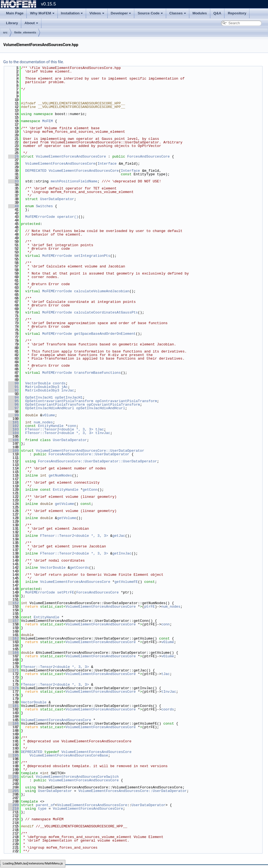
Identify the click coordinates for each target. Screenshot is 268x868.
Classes (178, 13)
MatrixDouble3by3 (42, 387)
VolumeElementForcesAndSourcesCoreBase (69, 755)
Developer (121, 13)
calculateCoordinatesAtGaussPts (106, 312)
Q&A (217, 13)
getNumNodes (60, 475)
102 (13, 426)
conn (72, 426)
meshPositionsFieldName (74, 181)
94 (13, 397)
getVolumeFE (126, 582)
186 (13, 724)
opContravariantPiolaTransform (126, 401)
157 (13, 621)
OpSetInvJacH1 (39, 397)
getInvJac (122, 553)
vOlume (49, 415)
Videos (97, 13)
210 (13, 809)
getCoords (79, 568)
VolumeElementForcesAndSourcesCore (71, 156)
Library (12, 23)
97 (13, 408)
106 (13, 440)
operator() (68, 217)
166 (13, 653)
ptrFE (149, 607)
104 (13, 433)
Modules (200, 13)
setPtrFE (66, 592)
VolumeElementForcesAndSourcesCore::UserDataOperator (90, 451)
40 (13, 206)
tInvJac (103, 433)
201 (13, 777)
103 (13, 429)
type (42, 809)
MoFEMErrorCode (40, 217)
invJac (68, 390)
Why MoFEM (42, 13)
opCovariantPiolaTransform (113, 405)
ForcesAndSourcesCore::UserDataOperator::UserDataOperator (97, 461)
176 (13, 688)
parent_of (45, 805)
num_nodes (43, 422)
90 (13, 383)
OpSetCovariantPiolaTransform (55, 405)
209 (13, 805)
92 (13, 390)
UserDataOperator (57, 199)
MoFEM (48, 121)
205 (13, 791)
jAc (64, 387)
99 (13, 415)
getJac (119, 536)
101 (13, 422)
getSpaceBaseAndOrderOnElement (105, 334)
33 (13, 181)
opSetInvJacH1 (69, 397)
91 (13, 387)
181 (13, 706)
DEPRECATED (36, 171)
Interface (107, 164)
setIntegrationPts (92, 256)
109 (13, 451)
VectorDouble (38, 383)
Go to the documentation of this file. (34, 62)
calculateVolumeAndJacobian (102, 291)
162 (13, 638)
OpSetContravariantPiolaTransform (59, 401)
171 (13, 670)
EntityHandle (51, 426)
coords (59, 383)
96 (13, 405)
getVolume (65, 504)
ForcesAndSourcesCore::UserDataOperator (89, 454)
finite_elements (25, 32)
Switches (44, 206)
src (5, 32)
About (31, 23)
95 (13, 401)
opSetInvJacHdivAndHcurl (101, 408)
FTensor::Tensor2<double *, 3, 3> (59, 429)
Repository (237, 13)
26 (13, 156)
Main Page (15, 13)
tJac (100, 429)
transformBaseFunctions (98, 373)
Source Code (150, 13)
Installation (72, 13)
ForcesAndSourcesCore (148, 156)
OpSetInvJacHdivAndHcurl (50, 408)
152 (13, 603)
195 (13, 755)
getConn (90, 490)
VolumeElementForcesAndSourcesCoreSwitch (77, 777)
